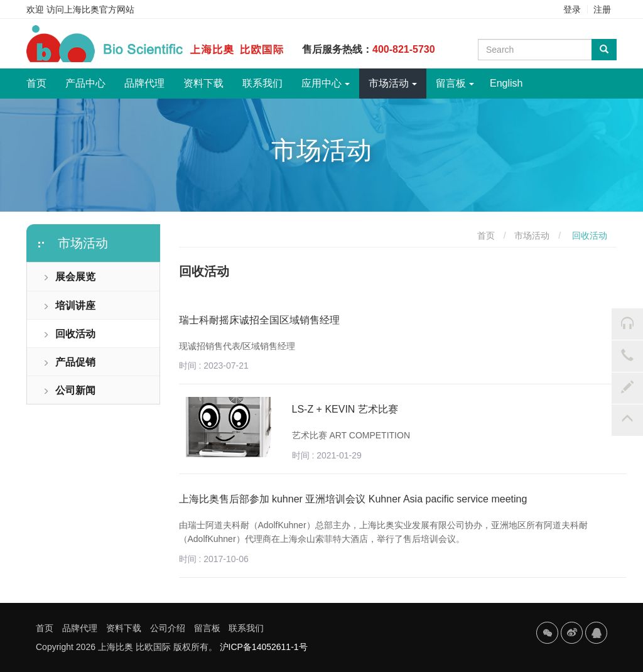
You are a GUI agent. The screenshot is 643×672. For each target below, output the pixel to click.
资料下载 (203, 83)
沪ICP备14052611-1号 (264, 647)
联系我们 (262, 83)
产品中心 (85, 83)
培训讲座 (69, 306)
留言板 (455, 83)
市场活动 (393, 83)
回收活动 (69, 334)
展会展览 (69, 277)
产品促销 (69, 362)
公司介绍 (168, 628)
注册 (602, 9)
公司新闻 (69, 390)
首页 (41, 79)
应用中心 (326, 83)
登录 (572, 9)
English (506, 83)
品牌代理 (144, 83)
